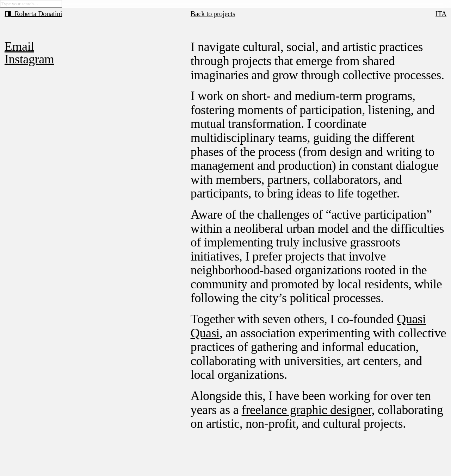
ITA (441, 14)
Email (19, 46)
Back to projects (213, 14)
